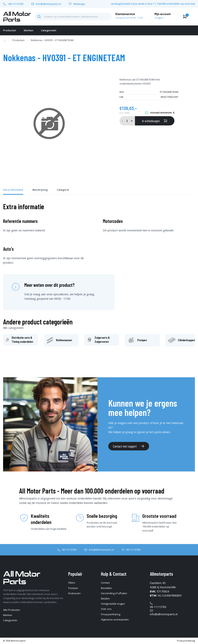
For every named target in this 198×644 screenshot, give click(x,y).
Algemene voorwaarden (115, 619)
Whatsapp (79, 4)
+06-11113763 (16, 4)
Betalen (105, 598)
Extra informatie (13, 190)
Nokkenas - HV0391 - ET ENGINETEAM (52, 40)
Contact (105, 583)
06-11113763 (69, 550)
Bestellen (106, 588)
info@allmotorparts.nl (48, 4)
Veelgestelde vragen (113, 604)
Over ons (106, 609)
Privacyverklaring (111, 614)
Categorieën (49, 30)
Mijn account (163, 14)
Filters (72, 583)
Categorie (63, 190)
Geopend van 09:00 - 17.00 (129, 18)
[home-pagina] (17, 17)
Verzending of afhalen (114, 593)
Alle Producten (12, 610)
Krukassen (74, 593)
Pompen (73, 588)
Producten (10, 30)
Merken (29, 30)
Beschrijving (40, 190)
